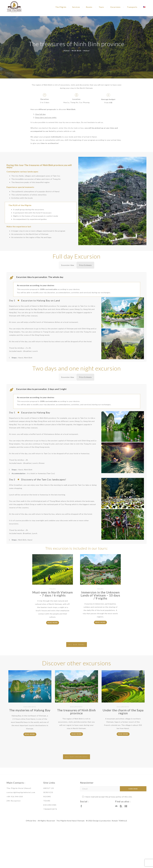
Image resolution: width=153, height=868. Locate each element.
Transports (132, 7)
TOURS (47, 801)
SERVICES (48, 792)
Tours (101, 7)
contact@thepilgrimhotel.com (21, 792)
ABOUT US (49, 788)
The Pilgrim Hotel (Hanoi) (19, 788)
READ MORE (53, 623)
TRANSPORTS (50, 809)
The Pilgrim (61, 7)
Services (76, 7)
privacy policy (115, 797)
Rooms (89, 7)
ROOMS (47, 797)
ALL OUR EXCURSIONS (76, 757)
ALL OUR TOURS (77, 645)
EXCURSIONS (50, 805)
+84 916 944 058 (15, 797)
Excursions (115, 7)
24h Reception (14, 801)
